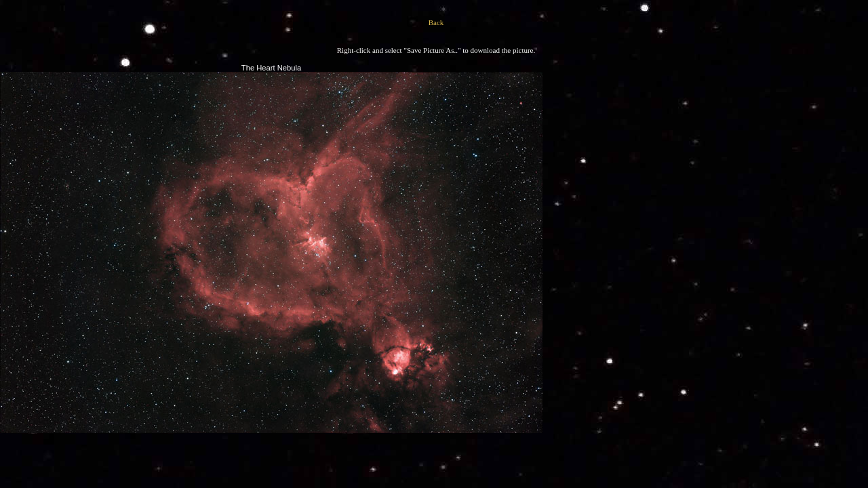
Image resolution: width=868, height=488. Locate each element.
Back (436, 22)
